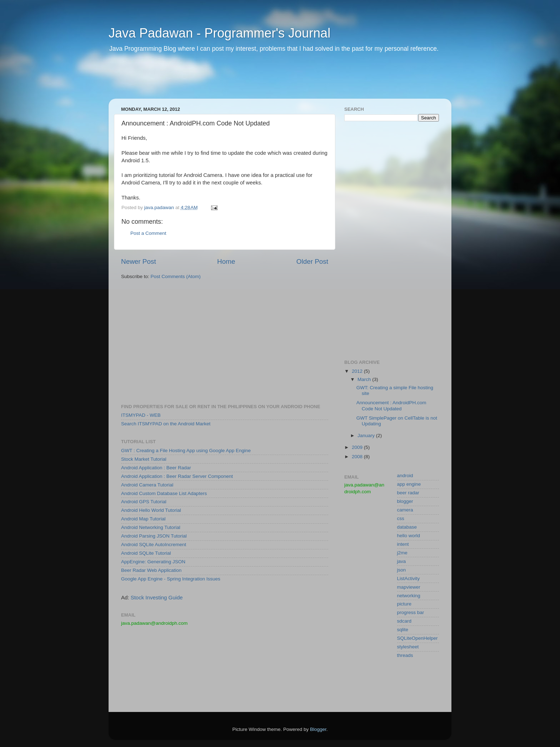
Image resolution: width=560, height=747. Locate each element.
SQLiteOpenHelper (417, 638)
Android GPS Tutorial (144, 502)
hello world (409, 536)
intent (403, 544)
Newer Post (139, 261)
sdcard (404, 621)
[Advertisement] (246, 80)
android (405, 476)
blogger (405, 501)
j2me (402, 553)
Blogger (318, 729)
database (407, 527)
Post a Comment (148, 233)
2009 (358, 447)
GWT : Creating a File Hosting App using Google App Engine (186, 451)
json (402, 570)
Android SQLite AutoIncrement (154, 545)
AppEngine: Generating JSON (153, 562)
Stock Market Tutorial (144, 459)
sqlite (403, 630)
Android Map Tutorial (143, 519)
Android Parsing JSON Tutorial (154, 536)
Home (226, 261)
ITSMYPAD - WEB (141, 415)
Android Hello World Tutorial (151, 510)
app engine (409, 484)
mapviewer (409, 587)
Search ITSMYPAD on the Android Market (166, 424)
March (365, 379)
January (367, 436)
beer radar (408, 493)
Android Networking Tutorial (151, 527)
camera (405, 510)
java (402, 561)
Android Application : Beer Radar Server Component (177, 476)
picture (404, 604)
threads (405, 655)
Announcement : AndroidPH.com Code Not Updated (391, 405)
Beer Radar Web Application (151, 570)
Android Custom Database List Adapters (164, 493)
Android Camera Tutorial (147, 485)
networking (409, 596)
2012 (358, 371)
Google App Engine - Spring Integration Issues (171, 579)
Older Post (312, 261)
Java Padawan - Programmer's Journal (219, 33)
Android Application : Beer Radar (156, 468)
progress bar (411, 612)
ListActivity (409, 578)
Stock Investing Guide (157, 597)
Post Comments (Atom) (176, 276)
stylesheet (408, 647)
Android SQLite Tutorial (146, 553)
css (401, 518)
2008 (358, 457)
